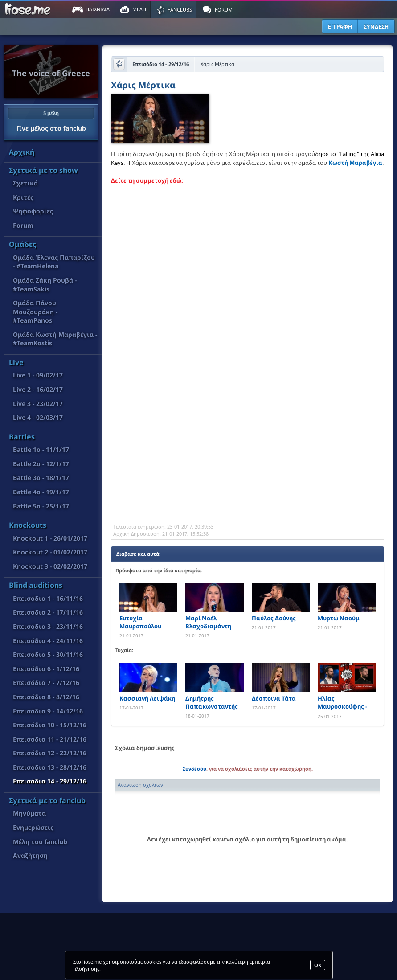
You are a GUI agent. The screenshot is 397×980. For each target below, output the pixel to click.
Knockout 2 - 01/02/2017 (50, 552)
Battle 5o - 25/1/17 (41, 506)
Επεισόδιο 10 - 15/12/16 (50, 725)
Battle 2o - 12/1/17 (41, 464)
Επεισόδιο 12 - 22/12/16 (50, 753)
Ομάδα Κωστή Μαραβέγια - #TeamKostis (55, 339)
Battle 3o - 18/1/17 (41, 478)
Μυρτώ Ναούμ (339, 618)
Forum (23, 225)
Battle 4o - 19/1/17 (41, 492)
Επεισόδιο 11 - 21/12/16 (50, 739)
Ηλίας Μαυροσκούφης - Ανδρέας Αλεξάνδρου (342, 703)
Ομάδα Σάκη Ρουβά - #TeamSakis (45, 285)
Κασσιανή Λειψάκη (147, 698)
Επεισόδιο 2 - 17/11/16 (48, 612)
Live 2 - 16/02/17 (38, 389)
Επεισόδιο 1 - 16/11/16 (48, 598)
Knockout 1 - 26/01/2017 (50, 538)
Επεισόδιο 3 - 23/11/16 (48, 626)
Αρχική (22, 152)
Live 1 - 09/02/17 (38, 375)
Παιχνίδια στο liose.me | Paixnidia (29, 9)
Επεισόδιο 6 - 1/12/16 (46, 669)
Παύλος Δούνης (274, 618)
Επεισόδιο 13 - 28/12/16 (50, 767)
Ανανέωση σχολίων (140, 785)
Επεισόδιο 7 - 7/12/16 (46, 683)
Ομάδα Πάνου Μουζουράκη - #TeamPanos (35, 312)
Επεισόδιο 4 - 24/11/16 (48, 641)
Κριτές (23, 197)
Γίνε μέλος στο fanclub (51, 120)
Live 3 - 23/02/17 (38, 404)
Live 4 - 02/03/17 (38, 417)
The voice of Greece (51, 73)
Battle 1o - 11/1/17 (41, 449)
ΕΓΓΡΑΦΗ (340, 27)
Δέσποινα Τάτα (274, 698)
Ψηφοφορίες (33, 211)
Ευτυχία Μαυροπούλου (140, 622)
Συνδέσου (194, 769)
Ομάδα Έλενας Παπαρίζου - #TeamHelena (54, 262)
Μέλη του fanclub (40, 842)
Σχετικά (25, 183)
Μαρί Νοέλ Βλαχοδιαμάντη (208, 622)
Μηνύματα (29, 813)
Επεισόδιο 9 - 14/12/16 (48, 711)
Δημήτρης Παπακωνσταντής (212, 702)
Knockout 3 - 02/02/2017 (50, 566)
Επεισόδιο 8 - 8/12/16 (46, 697)
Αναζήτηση (30, 855)
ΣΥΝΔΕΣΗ (376, 27)
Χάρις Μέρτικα (143, 86)
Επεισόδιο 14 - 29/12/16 (50, 781)
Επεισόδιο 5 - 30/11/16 (48, 654)
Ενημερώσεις (33, 827)
